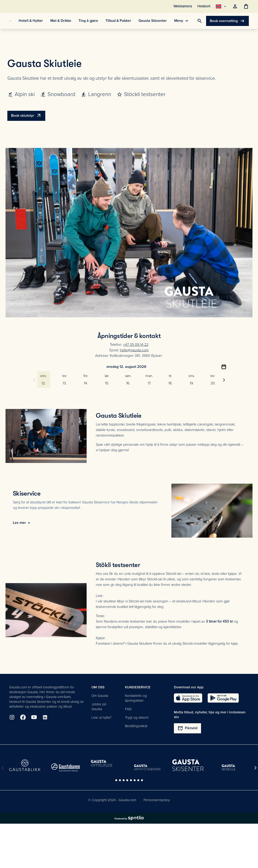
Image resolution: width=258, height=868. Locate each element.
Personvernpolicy (157, 800)
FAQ (128, 709)
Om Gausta (100, 696)
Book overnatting (227, 21)
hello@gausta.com (134, 350)
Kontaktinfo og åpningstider (136, 698)
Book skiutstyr (26, 116)
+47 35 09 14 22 (136, 345)
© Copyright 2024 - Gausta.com (112, 800)
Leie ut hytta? (101, 718)
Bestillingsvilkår (136, 726)
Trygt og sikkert (137, 718)
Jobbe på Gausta (99, 707)
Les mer (22, 523)
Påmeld (187, 728)
